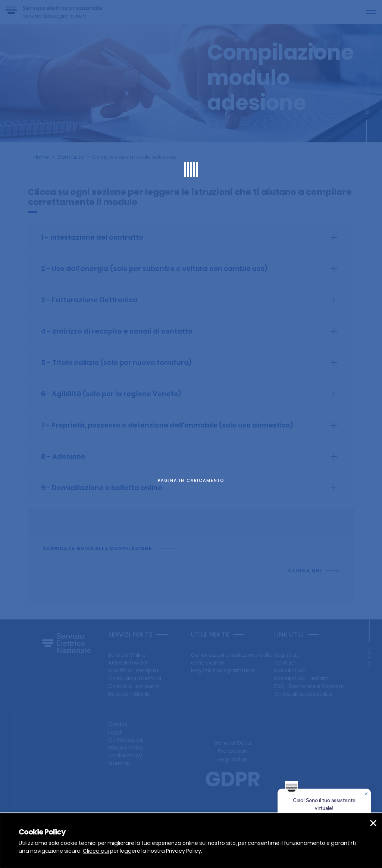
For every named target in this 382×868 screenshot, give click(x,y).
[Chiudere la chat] (367, 794)
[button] (373, 823)
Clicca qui (96, 851)
